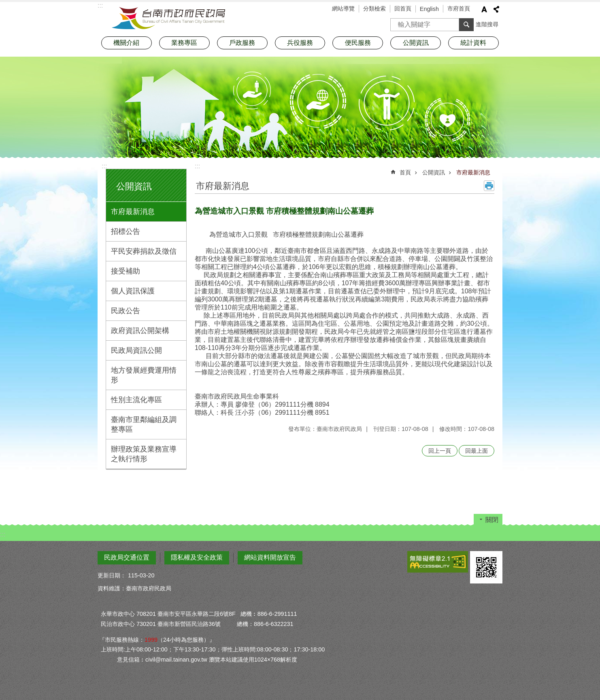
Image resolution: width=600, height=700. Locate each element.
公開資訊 (134, 186)
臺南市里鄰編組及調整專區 (144, 424)
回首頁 (403, 8)
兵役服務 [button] (300, 43)
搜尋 (397, 22)
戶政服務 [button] (242, 43)
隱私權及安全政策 (197, 557)
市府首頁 (459, 8)
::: (104, 166)
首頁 (405, 172)
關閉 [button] (492, 520)
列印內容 (489, 186)
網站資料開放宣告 (270, 557)
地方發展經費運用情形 (144, 375)
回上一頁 (440, 451)
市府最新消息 (133, 212)
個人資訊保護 (133, 291)
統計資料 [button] (473, 43)
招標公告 (126, 231)
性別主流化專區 (136, 400)
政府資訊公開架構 (140, 331)
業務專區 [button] (184, 43)
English (429, 9)
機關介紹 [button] (126, 43)
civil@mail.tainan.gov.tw (176, 660)
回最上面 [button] (477, 451)
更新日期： (112, 575)
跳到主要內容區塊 (4, 4)
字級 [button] (484, 9)
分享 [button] (496, 9)
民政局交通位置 (127, 557)
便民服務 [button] (358, 43)
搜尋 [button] (466, 25)
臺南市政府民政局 (168, 18)
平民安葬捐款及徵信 (144, 251)
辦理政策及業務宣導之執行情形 (144, 454)
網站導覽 (343, 8)
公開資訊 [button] (416, 43)
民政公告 (126, 311)
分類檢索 (374, 8)
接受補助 (126, 271)
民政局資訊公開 (136, 350)
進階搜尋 (487, 24)
